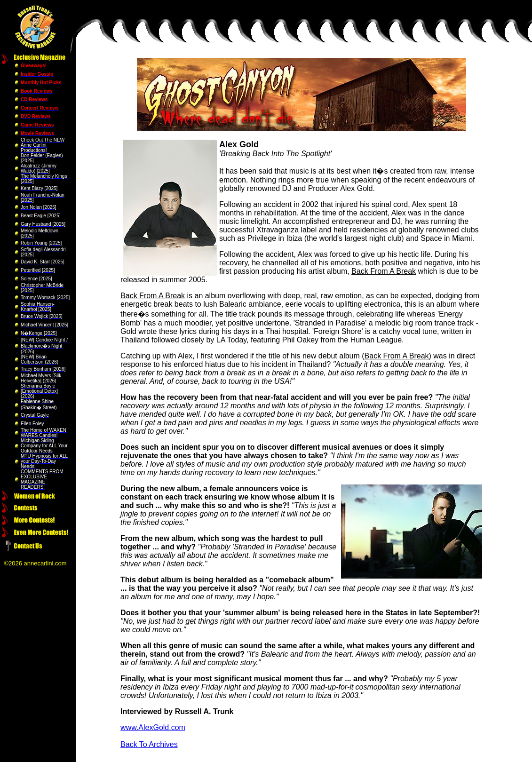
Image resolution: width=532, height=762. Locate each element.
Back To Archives (149, 744)
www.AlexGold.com (153, 727)
